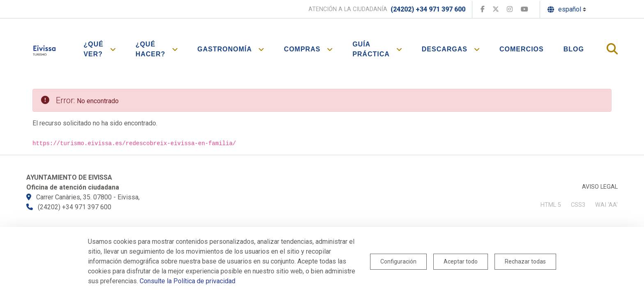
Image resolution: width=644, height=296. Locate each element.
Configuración (398, 261)
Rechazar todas (525, 261)
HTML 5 (551, 205)
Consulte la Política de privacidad (187, 281)
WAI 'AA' (606, 205)
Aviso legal (600, 187)
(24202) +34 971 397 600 (428, 9)
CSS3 (578, 205)
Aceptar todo (461, 261)
